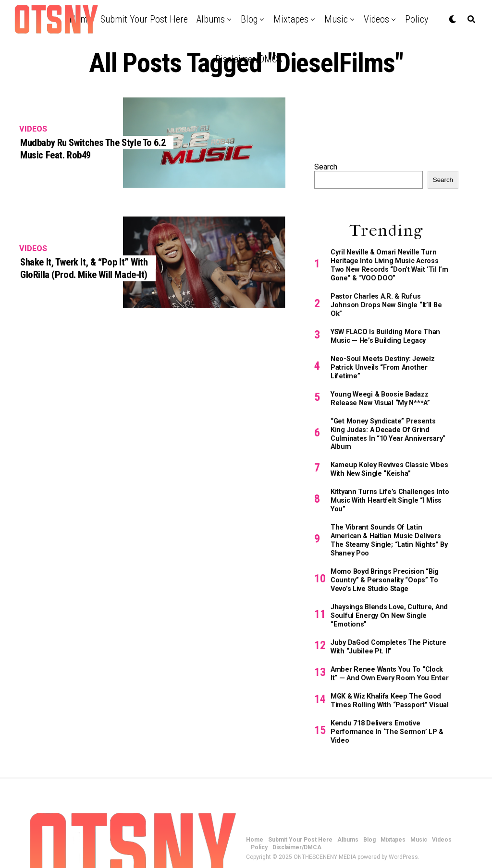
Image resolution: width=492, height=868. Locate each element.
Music (336, 19)
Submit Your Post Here (144, 19)
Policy (417, 19)
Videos (376, 19)
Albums (211, 19)
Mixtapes (291, 19)
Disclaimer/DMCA (249, 59)
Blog (249, 19)
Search (326, 167)
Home (255, 805)
